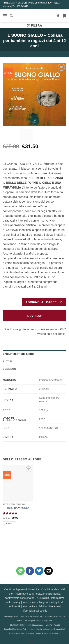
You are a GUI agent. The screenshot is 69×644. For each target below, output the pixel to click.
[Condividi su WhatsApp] (21, 571)
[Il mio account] (58, 16)
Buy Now (35, 316)
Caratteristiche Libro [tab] (18, 354)
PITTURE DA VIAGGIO (16, 508)
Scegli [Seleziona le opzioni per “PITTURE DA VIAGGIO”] (9, 523)
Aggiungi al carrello (44, 302)
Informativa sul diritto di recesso (41, 606)
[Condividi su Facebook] (30, 571)
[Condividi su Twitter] (39, 571)
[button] (5, 16)
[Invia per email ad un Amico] (49, 571)
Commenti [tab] (9, 369)
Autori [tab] (7, 361)
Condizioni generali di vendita (22, 589)
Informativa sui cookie (34, 611)
